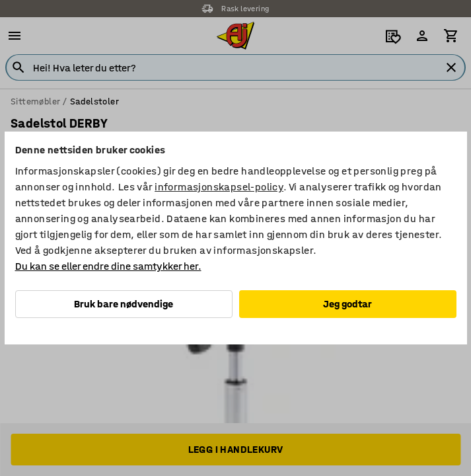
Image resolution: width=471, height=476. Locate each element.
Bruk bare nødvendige (124, 304)
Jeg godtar (347, 304)
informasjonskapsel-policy (219, 187)
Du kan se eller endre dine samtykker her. (108, 266)
